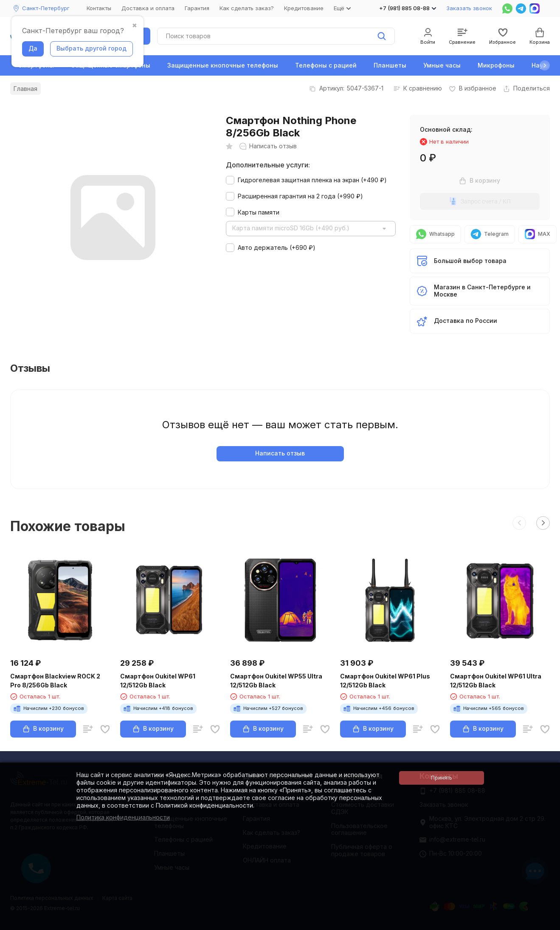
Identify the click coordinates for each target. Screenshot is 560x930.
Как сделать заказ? (247, 8)
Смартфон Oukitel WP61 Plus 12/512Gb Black (385, 681)
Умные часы (442, 65)
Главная (25, 89)
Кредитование (304, 8)
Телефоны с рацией (326, 65)
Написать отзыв (280, 453)
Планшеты (390, 65)
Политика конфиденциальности (123, 817)
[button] (545, 65)
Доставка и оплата (148, 8)
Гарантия (197, 8)
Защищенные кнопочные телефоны (223, 65)
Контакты (99, 8)
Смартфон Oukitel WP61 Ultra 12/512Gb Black (496, 681)
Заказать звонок (469, 8)
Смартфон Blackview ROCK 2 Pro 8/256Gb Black (55, 681)
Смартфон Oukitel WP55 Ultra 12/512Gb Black (276, 681)
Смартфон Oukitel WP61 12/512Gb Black (158, 681)
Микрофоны (496, 65)
